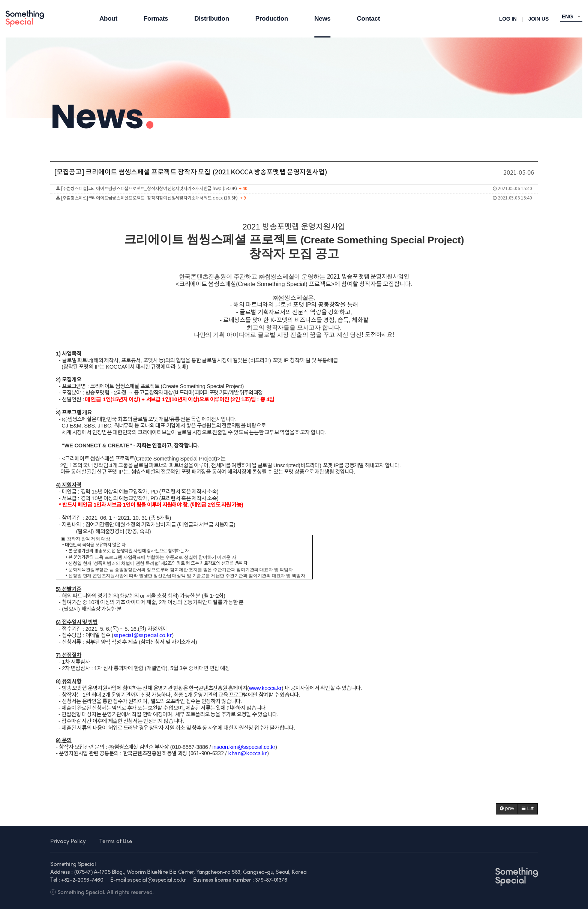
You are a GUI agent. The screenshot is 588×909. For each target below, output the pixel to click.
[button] (507, 809)
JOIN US (538, 19)
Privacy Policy (68, 842)
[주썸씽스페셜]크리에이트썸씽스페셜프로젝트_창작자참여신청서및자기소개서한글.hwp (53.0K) (294, 189)
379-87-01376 (271, 880)
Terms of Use (115, 842)
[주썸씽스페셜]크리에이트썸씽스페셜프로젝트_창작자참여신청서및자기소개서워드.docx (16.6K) (294, 198)
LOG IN (508, 19)
